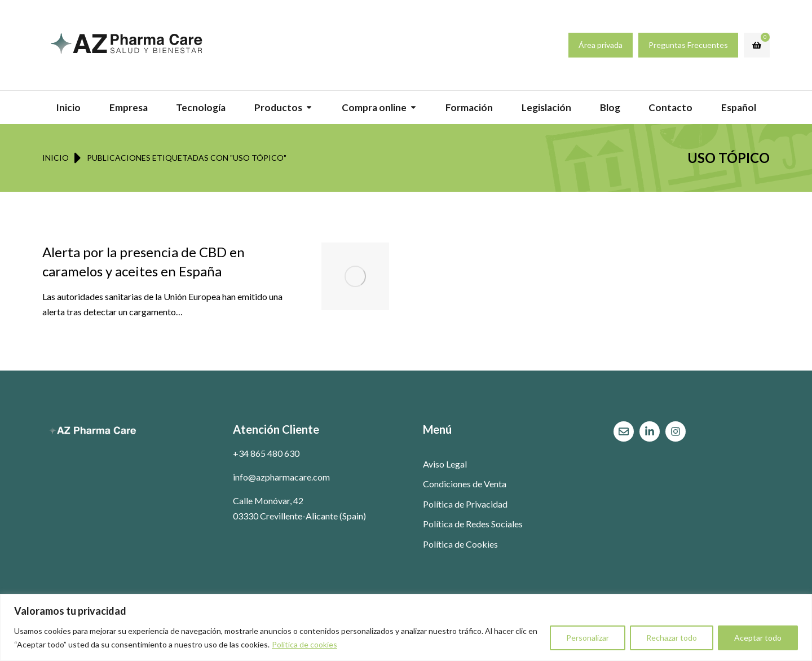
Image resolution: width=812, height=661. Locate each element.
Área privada (601, 45)
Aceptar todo (758, 638)
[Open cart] (757, 45)
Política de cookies (304, 644)
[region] (406, 627)
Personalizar (588, 638)
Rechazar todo (672, 638)
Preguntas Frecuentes (688, 45)
